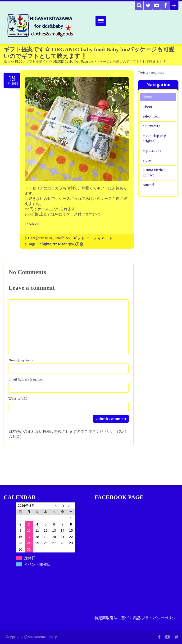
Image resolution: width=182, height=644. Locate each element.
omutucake (152, 126)
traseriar (60, 244)
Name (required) (21, 360)
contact (149, 185)
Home (8, 62)
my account (152, 151)
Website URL (18, 399)
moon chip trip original (154, 138)
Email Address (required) (27, 379)
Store (147, 160)
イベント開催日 (37, 564)
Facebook (32, 224)
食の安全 (76, 244)
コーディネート (99, 238)
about (148, 107)
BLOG (19, 62)
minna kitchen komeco (154, 173)
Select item (63, 238)
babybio (44, 244)
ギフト (79, 238)
